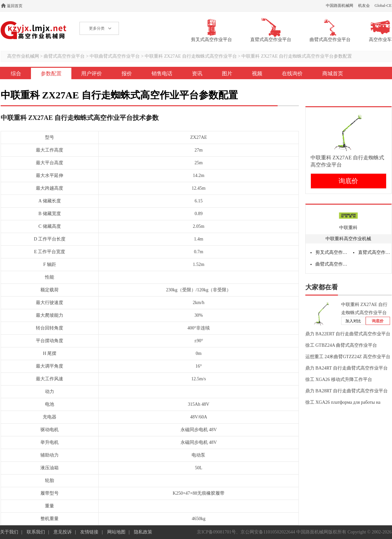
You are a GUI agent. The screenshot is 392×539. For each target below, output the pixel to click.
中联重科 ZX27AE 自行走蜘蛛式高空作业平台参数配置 (297, 56)
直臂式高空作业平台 (375, 252)
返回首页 (15, 6)
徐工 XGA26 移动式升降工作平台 (339, 379)
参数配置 (51, 73)
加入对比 (353, 321)
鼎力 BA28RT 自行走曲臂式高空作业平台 (347, 391)
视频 (257, 73)
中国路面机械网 (340, 6)
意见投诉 (63, 532)
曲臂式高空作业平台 (64, 56)
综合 (16, 73)
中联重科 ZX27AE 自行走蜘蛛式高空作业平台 (191, 56)
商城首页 (333, 73)
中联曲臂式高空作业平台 (115, 56)
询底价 (348, 181)
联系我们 (36, 532)
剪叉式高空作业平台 (332, 252)
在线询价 (292, 73)
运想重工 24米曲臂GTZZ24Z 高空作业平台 (348, 357)
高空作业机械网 (34, 30)
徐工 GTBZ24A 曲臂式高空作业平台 (341, 345)
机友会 (364, 6)
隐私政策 (143, 532)
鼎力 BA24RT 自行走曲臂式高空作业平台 (347, 368)
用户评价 (92, 73)
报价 (127, 73)
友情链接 (89, 532)
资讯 (197, 73)
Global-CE (383, 6)
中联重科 (348, 228)
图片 (227, 73)
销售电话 (162, 73)
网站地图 (116, 532)
